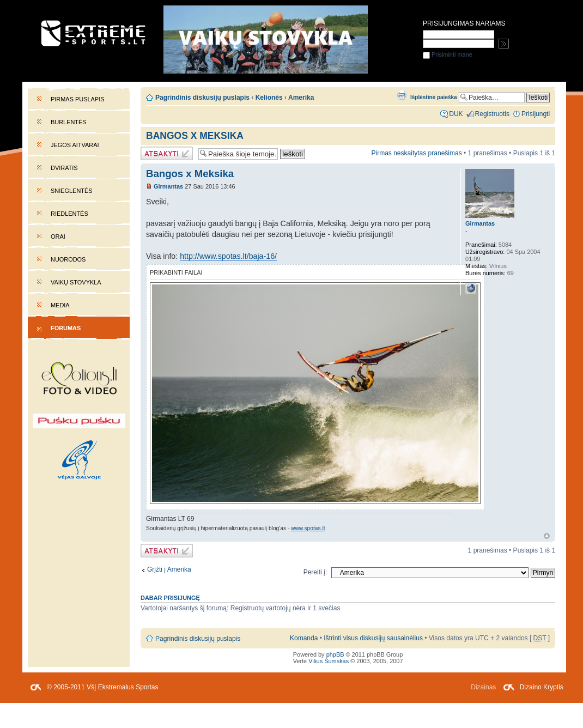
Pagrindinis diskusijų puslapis (202, 98)
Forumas (66, 328)
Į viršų (547, 536)
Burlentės (69, 122)
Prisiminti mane (448, 54)
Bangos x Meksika (195, 136)
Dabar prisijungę (170, 598)
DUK (456, 114)
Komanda (304, 638)
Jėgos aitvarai (75, 145)
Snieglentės (72, 191)
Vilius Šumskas (329, 661)
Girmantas (168, 186)
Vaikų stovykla (76, 282)
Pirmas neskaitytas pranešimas (416, 153)
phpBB (335, 654)
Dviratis (64, 168)
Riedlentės (69, 214)
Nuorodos (68, 259)
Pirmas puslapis (77, 99)
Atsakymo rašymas (167, 153)
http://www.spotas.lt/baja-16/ (228, 256)
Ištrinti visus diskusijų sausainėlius (373, 638)
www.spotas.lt (308, 528)
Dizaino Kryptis (542, 687)
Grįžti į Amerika (169, 569)
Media (60, 305)
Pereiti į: (315, 572)
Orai (58, 236)
